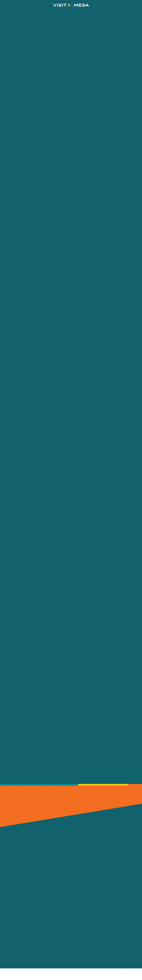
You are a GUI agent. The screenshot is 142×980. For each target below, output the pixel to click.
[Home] (71, 5)
